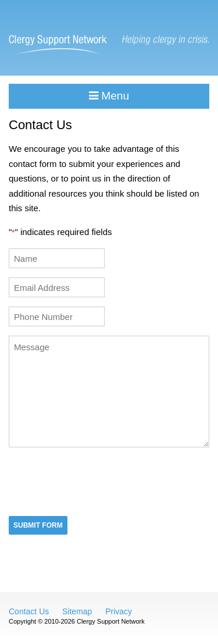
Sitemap (77, 611)
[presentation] (97, 481)
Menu (109, 96)
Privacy (119, 611)
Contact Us (29, 611)
